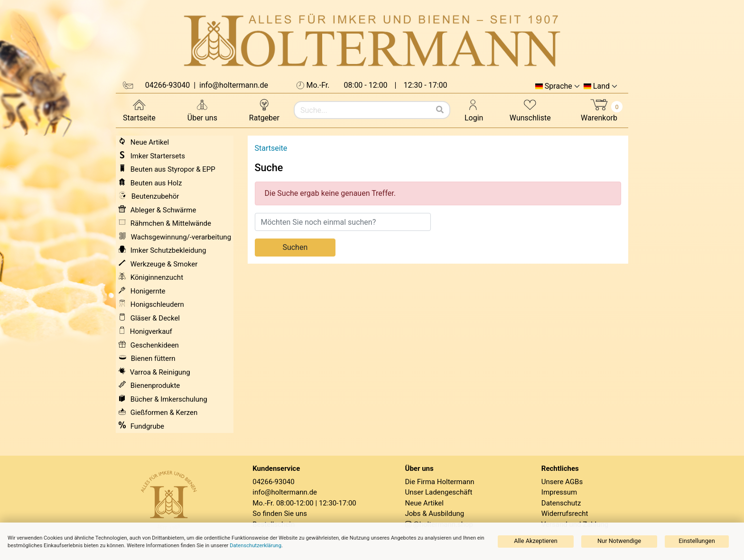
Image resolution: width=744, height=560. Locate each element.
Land (601, 86)
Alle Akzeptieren (536, 541)
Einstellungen (697, 541)
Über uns (202, 110)
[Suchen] (440, 110)
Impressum (559, 492)
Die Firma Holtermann (440, 482)
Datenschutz (561, 503)
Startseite (139, 110)
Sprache (558, 86)
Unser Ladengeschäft (439, 492)
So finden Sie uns (280, 514)
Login (474, 110)
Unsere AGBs (562, 482)
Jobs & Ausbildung (435, 514)
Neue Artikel (424, 503)
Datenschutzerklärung (256, 546)
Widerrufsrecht (565, 514)
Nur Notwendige (619, 541)
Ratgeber (264, 110)
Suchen (295, 247)
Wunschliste (530, 110)
